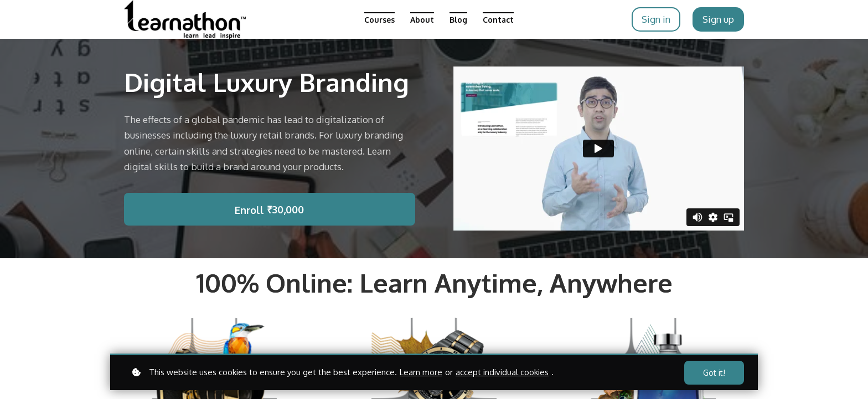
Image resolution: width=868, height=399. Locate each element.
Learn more (421, 372)
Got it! (714, 373)
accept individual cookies (502, 372)
